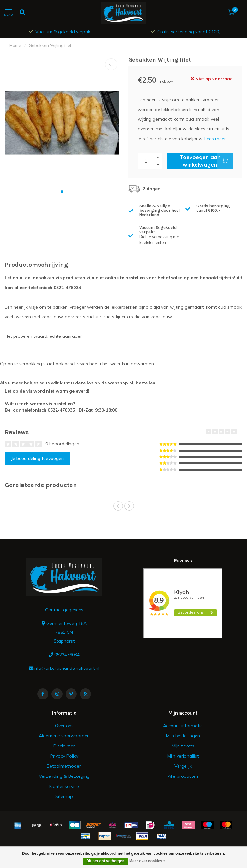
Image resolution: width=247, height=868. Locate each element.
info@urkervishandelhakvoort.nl (66, 668)
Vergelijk (183, 766)
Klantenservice (64, 786)
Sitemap (64, 796)
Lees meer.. (216, 139)
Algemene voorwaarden (64, 736)
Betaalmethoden (64, 766)
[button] (62, 192)
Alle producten (183, 776)
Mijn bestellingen (183, 736)
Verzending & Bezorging (64, 776)
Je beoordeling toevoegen (37, 458)
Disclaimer (64, 746)
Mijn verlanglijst (183, 756)
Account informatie (183, 726)
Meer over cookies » (147, 861)
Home (15, 45)
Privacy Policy (64, 756)
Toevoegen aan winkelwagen (206, 161)
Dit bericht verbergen (105, 861)
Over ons (64, 726)
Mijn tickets (183, 746)
